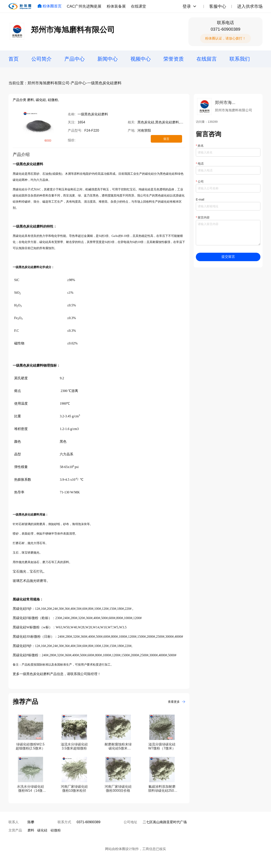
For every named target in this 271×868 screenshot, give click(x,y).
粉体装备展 (116, 6)
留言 (166, 139)
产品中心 (75, 59)
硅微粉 (56, 830)
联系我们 (240, 59)
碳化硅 (42, 830)
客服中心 (218, 6)
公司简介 (41, 59)
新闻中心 (108, 59)
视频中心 (141, 59)
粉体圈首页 (50, 6)
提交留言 (228, 257)
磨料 (31, 830)
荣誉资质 (174, 59)
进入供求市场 (250, 6)
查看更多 (177, 702)
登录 (187, 6)
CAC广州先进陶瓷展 (84, 6)
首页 (14, 59)
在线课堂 (138, 6)
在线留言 (207, 59)
